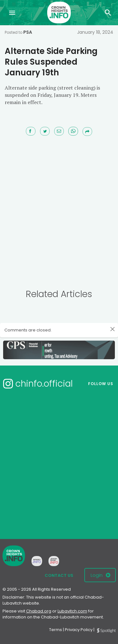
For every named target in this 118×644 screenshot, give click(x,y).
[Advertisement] (59, 210)
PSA (28, 32)
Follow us (101, 384)
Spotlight (106, 631)
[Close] (112, 329)
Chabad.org (39, 611)
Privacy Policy (79, 630)
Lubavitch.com (72, 611)
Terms (56, 630)
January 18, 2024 (95, 32)
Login (97, 575)
